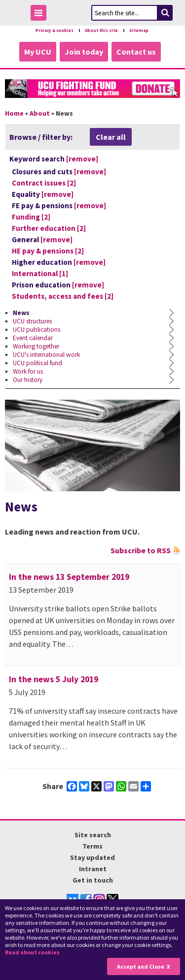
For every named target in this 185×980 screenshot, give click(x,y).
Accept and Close (141, 966)
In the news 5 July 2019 (54, 679)
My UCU (38, 52)
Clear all (111, 137)
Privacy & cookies (55, 31)
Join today (84, 52)
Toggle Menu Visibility (41, 15)
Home (14, 113)
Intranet (93, 869)
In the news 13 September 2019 (69, 577)
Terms (92, 846)
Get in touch (93, 880)
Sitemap (139, 31)
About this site (101, 31)
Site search (93, 835)
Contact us (136, 52)
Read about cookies (32, 952)
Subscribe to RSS (141, 550)
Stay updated (92, 857)
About (40, 113)
